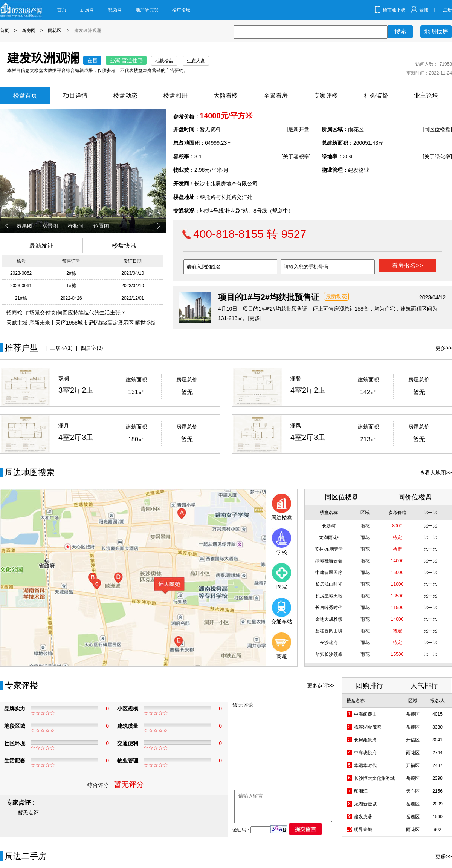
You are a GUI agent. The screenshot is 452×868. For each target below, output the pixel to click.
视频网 (115, 10)
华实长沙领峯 (329, 654)
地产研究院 (147, 10)
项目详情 (75, 96)
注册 (447, 10)
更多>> (444, 348)
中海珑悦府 (365, 753)
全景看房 (276, 96)
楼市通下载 (394, 10)
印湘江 (361, 791)
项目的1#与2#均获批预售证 (269, 297)
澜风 (296, 426)
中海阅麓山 (365, 714)
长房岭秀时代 (329, 608)
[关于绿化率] (437, 156)
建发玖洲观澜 (88, 31)
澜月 (64, 426)
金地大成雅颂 (329, 619)
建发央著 (363, 817)
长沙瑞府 (329, 643)
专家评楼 (326, 96)
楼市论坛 (181, 10)
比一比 (430, 526)
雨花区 (55, 31)
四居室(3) (92, 348)
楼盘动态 (125, 96)
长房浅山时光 (329, 584)
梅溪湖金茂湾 (368, 727)
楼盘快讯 (124, 246)
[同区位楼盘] (437, 129)
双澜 (64, 378)
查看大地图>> (436, 473)
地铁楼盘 (164, 61)
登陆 (424, 10)
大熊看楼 (226, 96)
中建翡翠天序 (329, 573)
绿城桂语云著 (329, 561)
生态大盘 (196, 61)
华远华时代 (365, 765)
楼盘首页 (25, 96)
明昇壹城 (363, 830)
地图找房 (436, 31)
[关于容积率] (296, 156)
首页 (62, 10)
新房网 (87, 10)
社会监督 (376, 96)
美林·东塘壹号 (329, 549)
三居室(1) (61, 348)
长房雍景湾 (365, 740)
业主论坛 (426, 96)
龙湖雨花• (329, 537)
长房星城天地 (329, 596)
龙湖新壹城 (365, 804)
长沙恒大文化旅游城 (374, 778)
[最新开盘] (299, 129)
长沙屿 (329, 526)
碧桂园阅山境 (329, 631)
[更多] (255, 318)
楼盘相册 (176, 96)
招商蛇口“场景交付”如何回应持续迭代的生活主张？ (66, 312)
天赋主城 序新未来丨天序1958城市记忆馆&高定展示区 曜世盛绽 (81, 323)
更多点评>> (321, 686)
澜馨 (296, 378)
